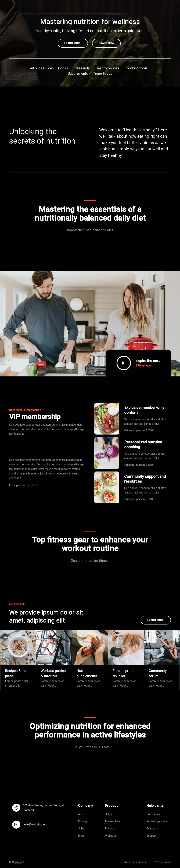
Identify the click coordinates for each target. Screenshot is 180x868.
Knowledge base (157, 821)
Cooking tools (137, 68)
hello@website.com (35, 824)
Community (153, 814)
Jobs (81, 828)
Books (63, 68)
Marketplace (113, 821)
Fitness (110, 828)
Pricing (83, 821)
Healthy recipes (107, 68)
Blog (81, 836)
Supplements (78, 73)
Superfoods (103, 73)
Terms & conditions (134, 862)
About (82, 814)
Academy (152, 828)
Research (82, 68)
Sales (109, 814)
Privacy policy (162, 862)
